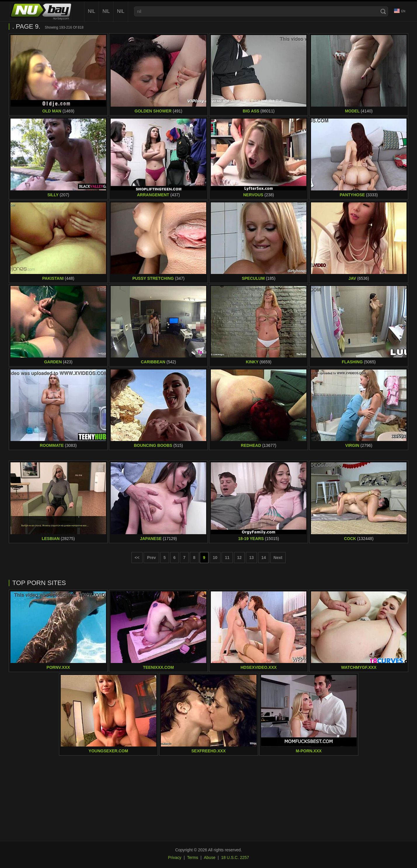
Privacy (175, 857)
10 (215, 558)
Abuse (210, 857)
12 (239, 558)
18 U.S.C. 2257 (235, 857)
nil (92, 11)
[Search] (383, 11)
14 (264, 558)
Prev (151, 558)
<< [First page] (137, 558)
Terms (192, 857)
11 (227, 558)
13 (251, 558)
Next (278, 558)
